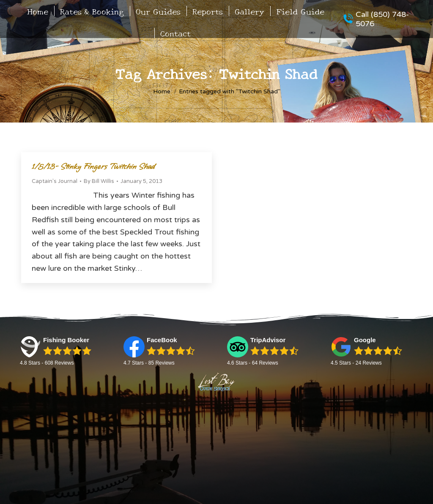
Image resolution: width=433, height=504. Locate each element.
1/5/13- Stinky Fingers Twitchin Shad (93, 167)
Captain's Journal (55, 181)
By (99, 181)
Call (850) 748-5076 (376, 19)
